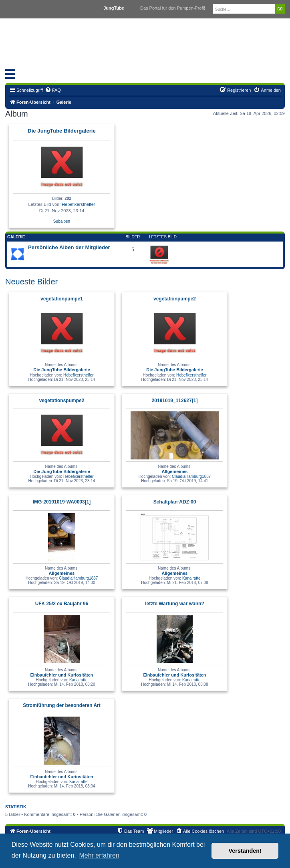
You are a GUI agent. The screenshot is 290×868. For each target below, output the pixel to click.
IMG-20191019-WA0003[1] (62, 502)
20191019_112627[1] (175, 401)
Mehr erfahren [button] (99, 855)
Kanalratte (191, 578)
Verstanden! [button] (245, 851)
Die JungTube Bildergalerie (62, 131)
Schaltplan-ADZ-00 (175, 502)
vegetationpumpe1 (62, 299)
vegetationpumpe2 (175, 299)
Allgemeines (175, 471)
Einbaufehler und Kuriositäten (61, 675)
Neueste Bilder (31, 282)
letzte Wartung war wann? (175, 604)
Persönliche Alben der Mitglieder (69, 247)
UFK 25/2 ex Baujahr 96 (62, 604)
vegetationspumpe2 (62, 401)
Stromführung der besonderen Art (62, 705)
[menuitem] (53, 90)
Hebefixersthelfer (78, 204)
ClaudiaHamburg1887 (191, 476)
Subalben (62, 221)
